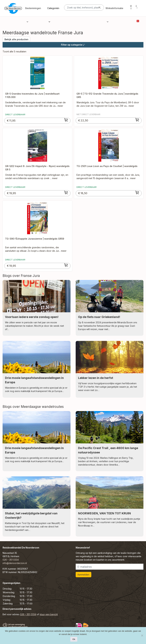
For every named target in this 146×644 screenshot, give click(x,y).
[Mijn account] (131, 8)
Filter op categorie (73, 45)
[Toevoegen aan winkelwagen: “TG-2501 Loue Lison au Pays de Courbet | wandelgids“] (137, 193)
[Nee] (142, 635)
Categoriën (53, 11)
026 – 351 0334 (11, 560)
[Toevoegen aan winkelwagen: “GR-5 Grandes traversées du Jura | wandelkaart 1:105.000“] (66, 120)
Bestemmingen (33, 11)
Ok (74, 639)
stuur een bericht (49, 614)
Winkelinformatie (114, 11)
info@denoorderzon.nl (15, 563)
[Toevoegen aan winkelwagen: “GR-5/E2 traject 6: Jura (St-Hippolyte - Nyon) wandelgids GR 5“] (66, 193)
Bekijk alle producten (16, 39)
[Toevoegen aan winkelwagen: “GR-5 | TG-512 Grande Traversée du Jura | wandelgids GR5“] (137, 120)
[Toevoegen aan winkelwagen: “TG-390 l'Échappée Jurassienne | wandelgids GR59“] (66, 265)
